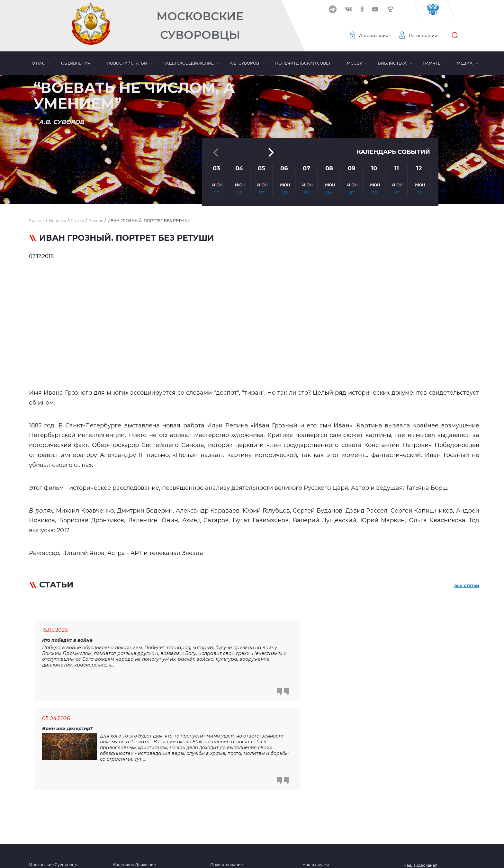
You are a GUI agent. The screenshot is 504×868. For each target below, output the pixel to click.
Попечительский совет (303, 63)
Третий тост (222, 795)
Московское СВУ (46, 795)
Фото (308, 795)
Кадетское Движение (135, 778)
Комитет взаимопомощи (138, 812)
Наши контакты (44, 821)
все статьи (467, 586)
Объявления (76, 63)
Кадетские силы (129, 821)
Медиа (465, 63)
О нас (38, 63)
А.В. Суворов (244, 63)
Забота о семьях (226, 786)
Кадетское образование (137, 795)
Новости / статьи (127, 63)
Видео (309, 804)
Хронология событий (135, 786)
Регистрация (426, 35)
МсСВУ (354, 63)
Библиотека (392, 63)
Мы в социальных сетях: (427, 788)
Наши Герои (41, 804)
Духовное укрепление (135, 804)
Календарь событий (393, 132)
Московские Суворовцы (200, 26)
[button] (252, 188)
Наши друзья (316, 778)
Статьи (217, 812)
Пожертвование (226, 778)
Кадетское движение (189, 63)
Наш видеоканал (420, 778)
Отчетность (314, 821)
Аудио (309, 812)
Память (432, 63)
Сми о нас (39, 812)
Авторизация (374, 35)
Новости (219, 804)
